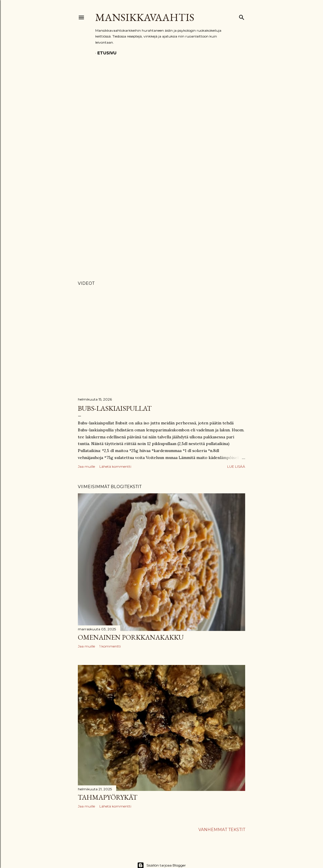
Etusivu (107, 53)
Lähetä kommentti (115, 466)
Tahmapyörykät (108, 797)
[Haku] (242, 16)
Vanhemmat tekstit (222, 830)
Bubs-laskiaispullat (115, 408)
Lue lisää (236, 466)
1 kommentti (110, 646)
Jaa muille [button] (86, 466)
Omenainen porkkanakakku (131, 637)
